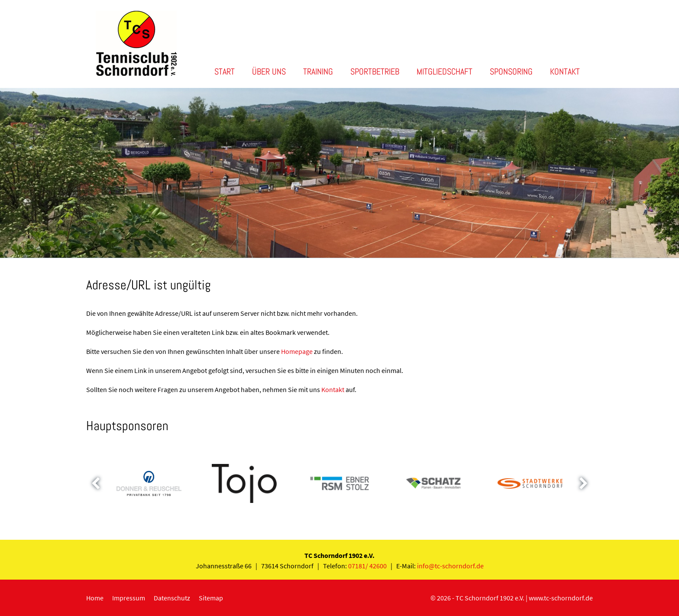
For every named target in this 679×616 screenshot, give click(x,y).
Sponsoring (511, 71)
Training (318, 71)
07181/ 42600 (367, 566)
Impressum (129, 598)
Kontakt (565, 71)
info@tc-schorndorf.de (450, 566)
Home (95, 598)
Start (225, 71)
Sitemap (211, 598)
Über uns (269, 71)
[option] (339, 173)
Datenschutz (172, 598)
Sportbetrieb (375, 71)
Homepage (297, 351)
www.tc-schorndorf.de (561, 598)
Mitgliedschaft (445, 71)
